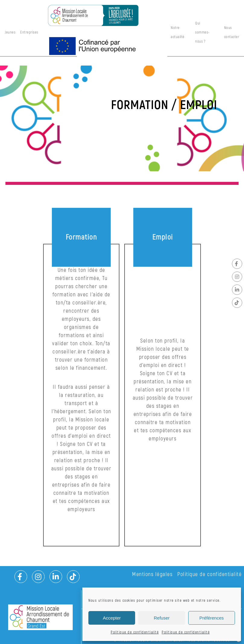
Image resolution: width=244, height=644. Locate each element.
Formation (81, 237)
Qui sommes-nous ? (202, 32)
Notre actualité (178, 32)
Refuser (162, 618)
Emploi (163, 237)
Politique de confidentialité (135, 632)
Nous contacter (232, 32)
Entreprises (29, 32)
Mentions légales (152, 574)
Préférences (212, 618)
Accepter (112, 618)
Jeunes (10, 32)
